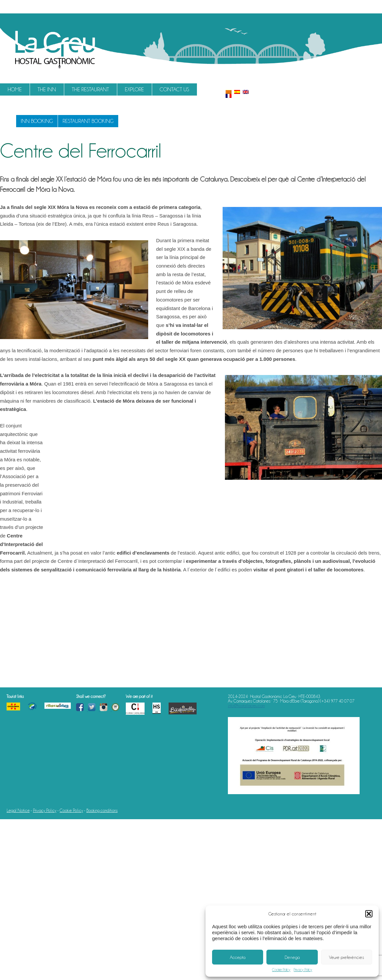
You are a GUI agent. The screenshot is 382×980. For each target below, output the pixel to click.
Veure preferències (346, 957)
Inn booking (37, 121)
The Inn (47, 89)
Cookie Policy (281, 970)
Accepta (238, 957)
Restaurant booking (88, 121)
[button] (369, 914)
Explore (134, 89)
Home (15, 89)
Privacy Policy (303, 970)
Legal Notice (18, 810)
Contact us (174, 89)
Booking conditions (102, 810)
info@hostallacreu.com (246, 706)
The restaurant (90, 89)
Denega (292, 957)
